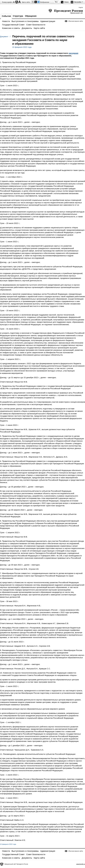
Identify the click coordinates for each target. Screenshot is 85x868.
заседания (74, 53)
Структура (18, 16)
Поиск (66, 2)
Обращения (31, 16)
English (81, 7)
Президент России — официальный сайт (66, 11)
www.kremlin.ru (81, 864)
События (6, 16)
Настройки (78, 2)
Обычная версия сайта (76, 21)
